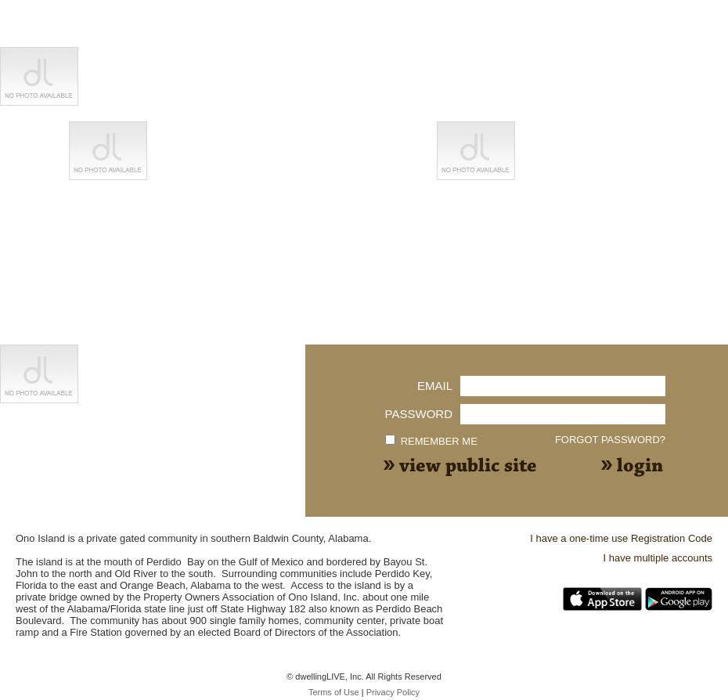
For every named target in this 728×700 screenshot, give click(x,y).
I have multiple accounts (658, 558)
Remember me (439, 441)
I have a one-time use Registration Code (621, 538)
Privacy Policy (393, 692)
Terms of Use (334, 692)
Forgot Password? (610, 440)
